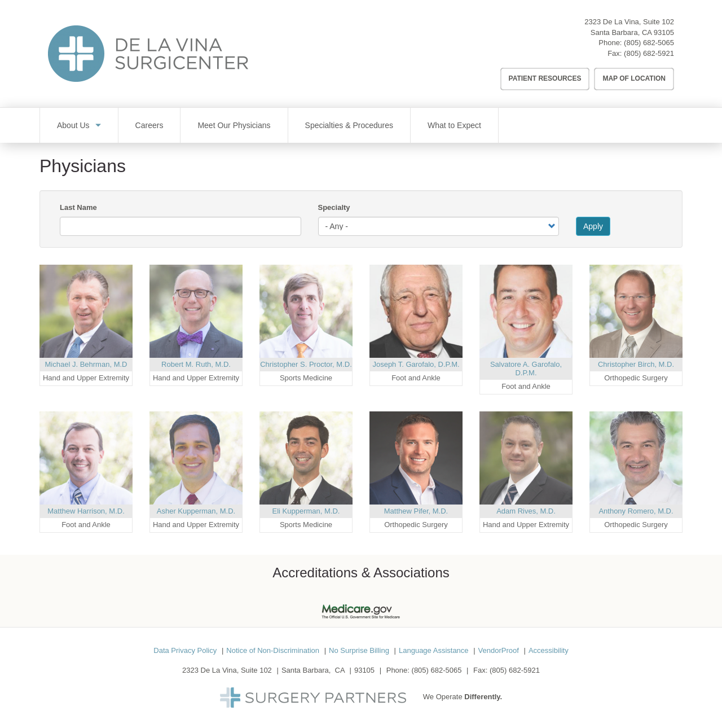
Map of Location (634, 78)
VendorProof (499, 650)
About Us (73, 125)
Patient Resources (545, 78)
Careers (149, 125)
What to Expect (454, 125)
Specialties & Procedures (349, 125)
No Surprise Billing (359, 650)
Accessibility (549, 650)
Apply (593, 226)
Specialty (334, 207)
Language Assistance (434, 650)
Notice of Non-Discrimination (273, 650)
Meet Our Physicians (234, 125)
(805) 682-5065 (649, 43)
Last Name (78, 207)
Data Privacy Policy (185, 650)
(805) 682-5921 (649, 53)
